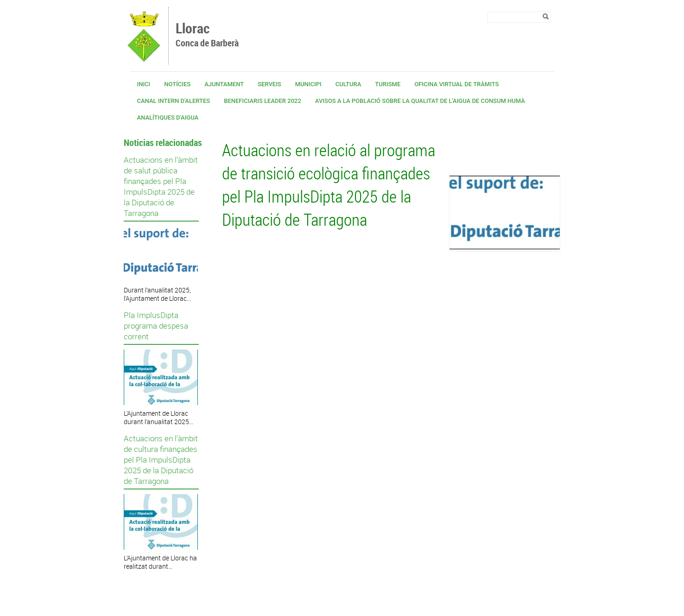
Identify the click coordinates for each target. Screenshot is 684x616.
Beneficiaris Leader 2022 (263, 101)
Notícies (177, 84)
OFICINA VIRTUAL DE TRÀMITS (456, 84)
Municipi (308, 84)
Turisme (388, 84)
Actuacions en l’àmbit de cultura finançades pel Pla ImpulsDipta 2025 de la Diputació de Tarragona (161, 460)
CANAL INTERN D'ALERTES (174, 101)
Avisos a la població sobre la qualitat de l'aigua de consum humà (420, 101)
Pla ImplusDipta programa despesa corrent (156, 326)
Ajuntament (224, 84)
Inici (144, 84)
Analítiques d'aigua (168, 117)
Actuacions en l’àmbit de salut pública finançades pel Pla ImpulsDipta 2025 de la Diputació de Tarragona (161, 186)
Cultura (348, 84)
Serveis (269, 84)
